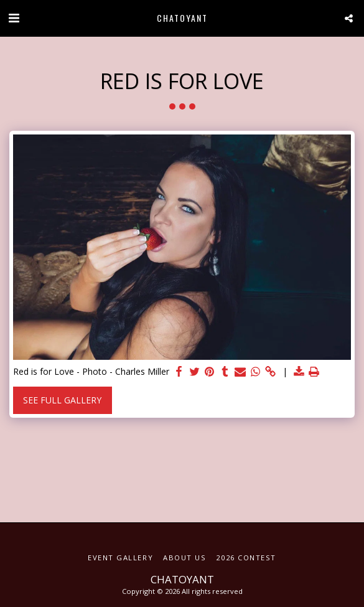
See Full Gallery (62, 400)
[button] (14, 18)
